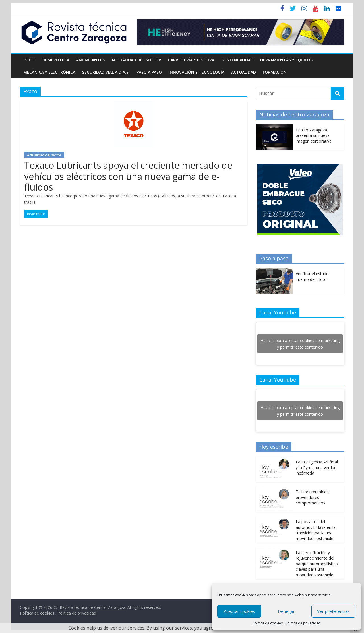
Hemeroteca (56, 60)
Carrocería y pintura (191, 60)
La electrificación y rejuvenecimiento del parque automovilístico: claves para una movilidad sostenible (317, 564)
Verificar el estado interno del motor (312, 276)
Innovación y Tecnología (197, 72)
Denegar (286, 611)
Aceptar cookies (239, 611)
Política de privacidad (303, 623)
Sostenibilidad (237, 60)
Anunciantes (90, 60)
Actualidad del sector (136, 60)
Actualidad (244, 72)
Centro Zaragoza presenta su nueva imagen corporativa (314, 135)
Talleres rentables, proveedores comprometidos (313, 497)
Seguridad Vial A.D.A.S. (106, 72)
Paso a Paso (149, 72)
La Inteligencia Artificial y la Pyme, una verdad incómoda (317, 467)
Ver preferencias (333, 611)
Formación (275, 72)
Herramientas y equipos (286, 60)
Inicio (29, 60)
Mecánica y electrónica (49, 72)
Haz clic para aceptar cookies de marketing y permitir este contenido (300, 344)
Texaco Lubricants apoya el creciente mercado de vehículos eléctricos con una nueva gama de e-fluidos (128, 176)
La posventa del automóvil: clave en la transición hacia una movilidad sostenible (316, 530)
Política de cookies (268, 623)
